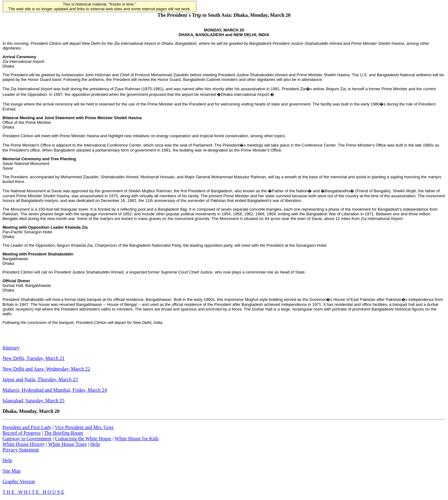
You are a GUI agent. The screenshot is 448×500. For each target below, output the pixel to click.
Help (95, 444)
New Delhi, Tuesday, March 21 (34, 358)
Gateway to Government (27, 439)
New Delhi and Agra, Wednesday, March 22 (46, 369)
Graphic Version (19, 481)
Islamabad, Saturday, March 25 (33, 401)
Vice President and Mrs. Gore (84, 427)
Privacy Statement (21, 450)
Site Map (12, 471)
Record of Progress (22, 433)
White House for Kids (137, 439)
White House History (24, 444)
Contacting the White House (83, 439)
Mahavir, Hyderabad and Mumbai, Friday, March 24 (55, 390)
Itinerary (11, 348)
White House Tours (68, 444)
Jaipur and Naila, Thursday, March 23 (40, 379)
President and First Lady (27, 427)
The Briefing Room (64, 433)
